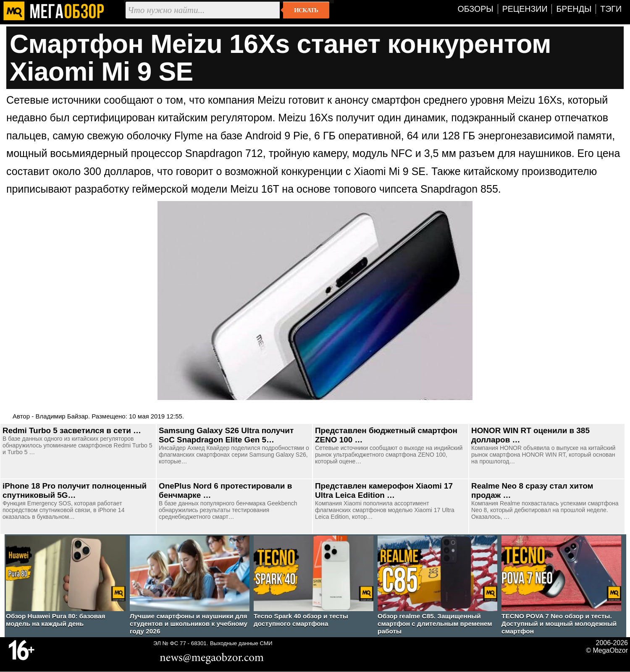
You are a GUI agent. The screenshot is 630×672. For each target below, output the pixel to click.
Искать (306, 10)
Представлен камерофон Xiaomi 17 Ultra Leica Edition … (384, 490)
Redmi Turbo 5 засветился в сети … (72, 430)
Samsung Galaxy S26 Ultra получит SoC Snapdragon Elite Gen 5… (226, 435)
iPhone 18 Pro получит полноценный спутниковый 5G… (75, 490)
